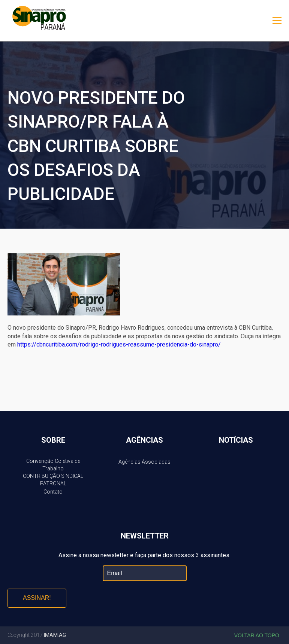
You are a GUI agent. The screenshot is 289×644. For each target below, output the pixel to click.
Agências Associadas (144, 462)
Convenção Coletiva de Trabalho (53, 465)
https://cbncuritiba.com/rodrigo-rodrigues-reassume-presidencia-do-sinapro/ (119, 344)
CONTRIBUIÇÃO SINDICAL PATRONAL (53, 480)
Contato (53, 492)
